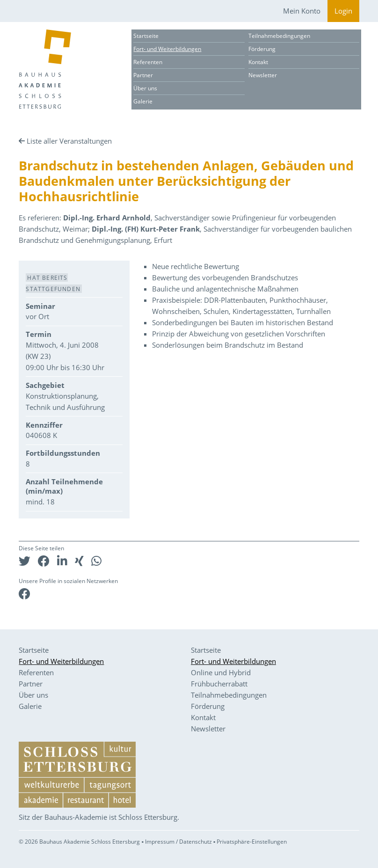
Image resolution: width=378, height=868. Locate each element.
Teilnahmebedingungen (279, 36)
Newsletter (263, 75)
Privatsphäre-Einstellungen (252, 842)
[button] (25, 561)
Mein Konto (302, 11)
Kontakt (258, 62)
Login (343, 11)
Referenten (148, 62)
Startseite (146, 36)
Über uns (145, 88)
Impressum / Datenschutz (178, 842)
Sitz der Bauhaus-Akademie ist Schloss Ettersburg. (99, 817)
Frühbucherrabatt (219, 684)
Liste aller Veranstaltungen (69, 141)
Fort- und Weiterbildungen (167, 49)
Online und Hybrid (221, 672)
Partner (143, 75)
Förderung (262, 49)
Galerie (143, 101)
